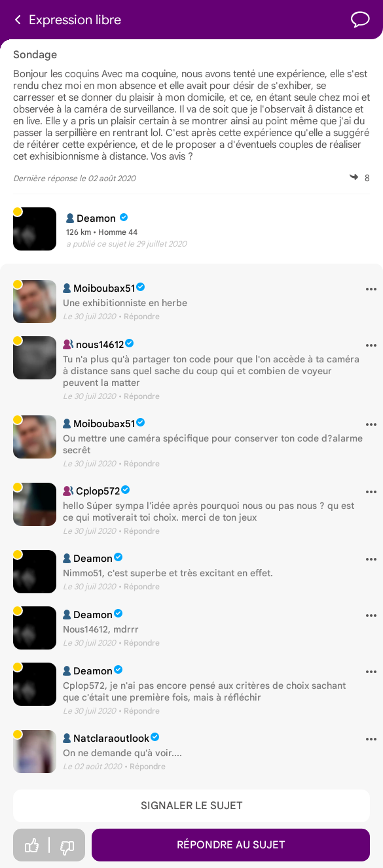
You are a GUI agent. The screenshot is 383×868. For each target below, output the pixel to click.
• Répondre (139, 316)
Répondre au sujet (231, 845)
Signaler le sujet (192, 806)
